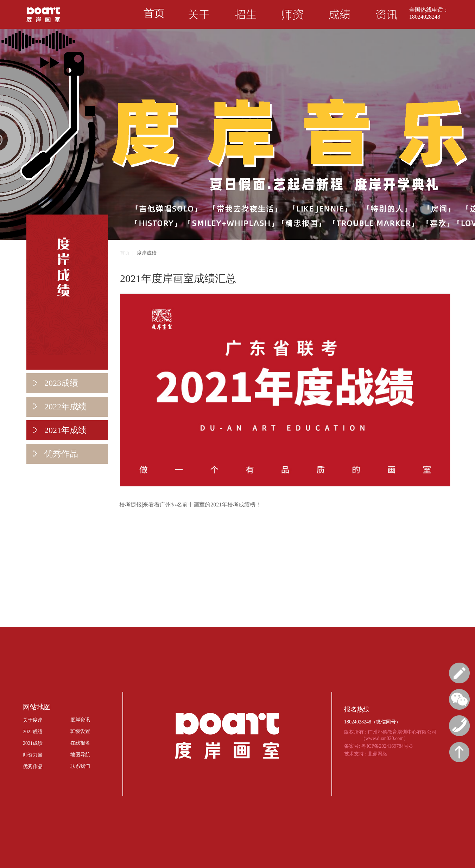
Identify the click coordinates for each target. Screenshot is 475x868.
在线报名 (80, 743)
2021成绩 (33, 743)
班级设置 (80, 731)
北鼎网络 (378, 754)
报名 (459, 673)
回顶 (459, 752)
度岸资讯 (80, 720)
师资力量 (33, 755)
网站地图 (37, 707)
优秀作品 (56, 454)
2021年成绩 (60, 430)
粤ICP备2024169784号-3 (387, 746)
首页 (154, 13)
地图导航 (80, 755)
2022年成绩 (60, 407)
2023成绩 (56, 383)
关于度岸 (33, 720)
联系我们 (80, 766)
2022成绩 (33, 732)
